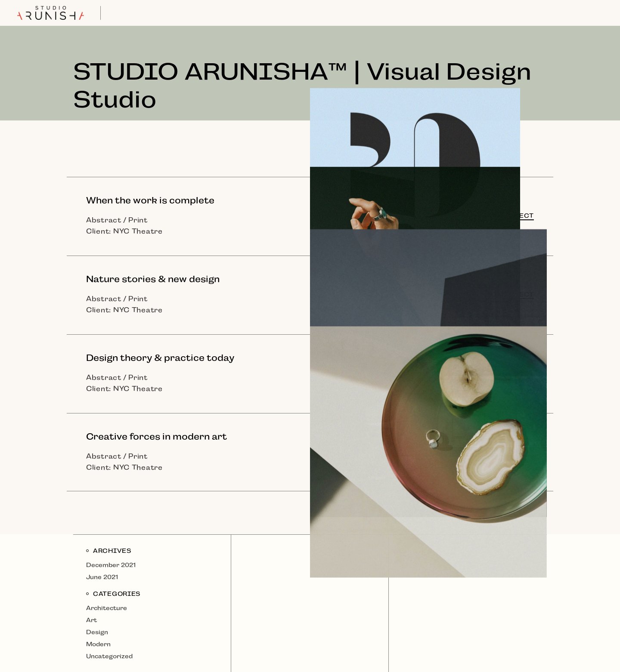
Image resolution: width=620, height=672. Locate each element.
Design (97, 632)
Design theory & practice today (160, 358)
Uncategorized (109, 656)
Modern (98, 644)
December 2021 (111, 565)
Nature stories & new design (153, 279)
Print (138, 220)
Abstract (104, 220)
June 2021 (102, 577)
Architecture (107, 608)
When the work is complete (150, 200)
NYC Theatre (138, 231)
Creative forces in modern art (157, 437)
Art (91, 620)
